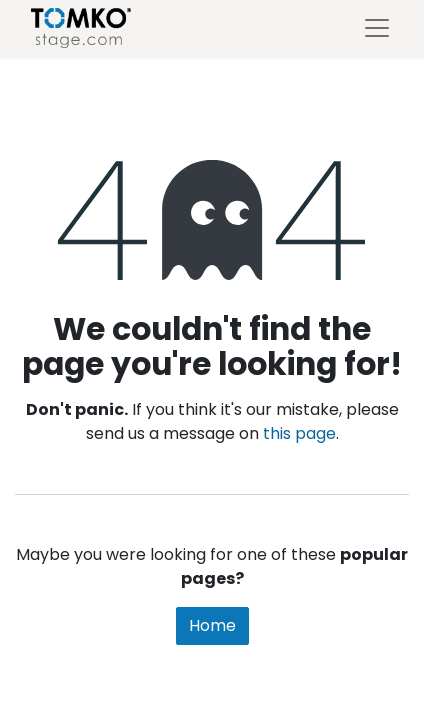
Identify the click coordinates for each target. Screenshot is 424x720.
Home (212, 625)
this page (299, 433)
